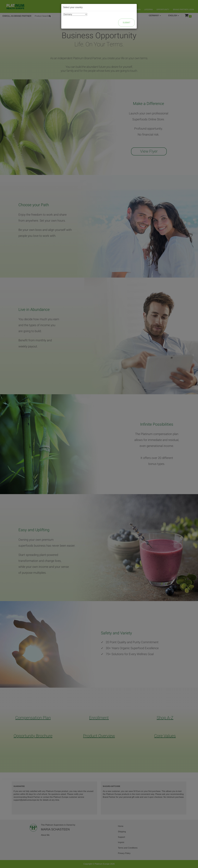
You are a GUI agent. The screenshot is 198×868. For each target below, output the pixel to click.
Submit (127, 23)
